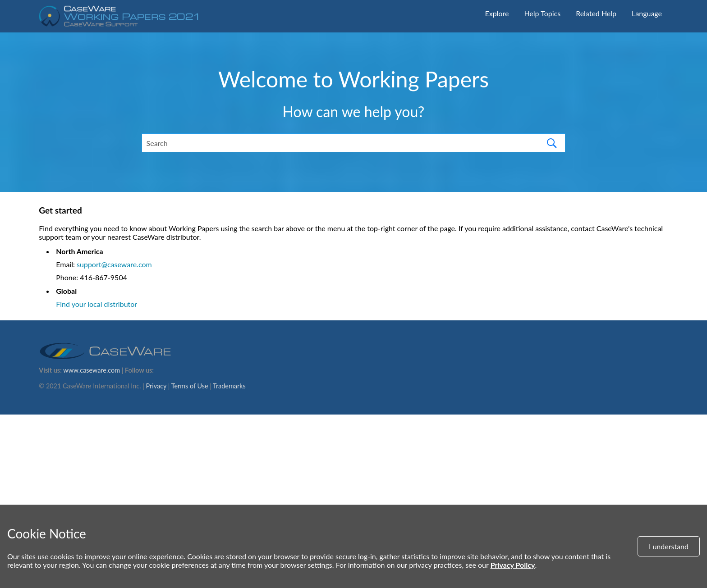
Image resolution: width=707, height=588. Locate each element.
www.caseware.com (92, 370)
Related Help (596, 13)
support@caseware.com (114, 264)
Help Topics (542, 13)
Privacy (156, 386)
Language (647, 13)
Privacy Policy (513, 565)
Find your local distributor (96, 304)
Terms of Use (190, 386)
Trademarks (229, 386)
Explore (497, 13)
